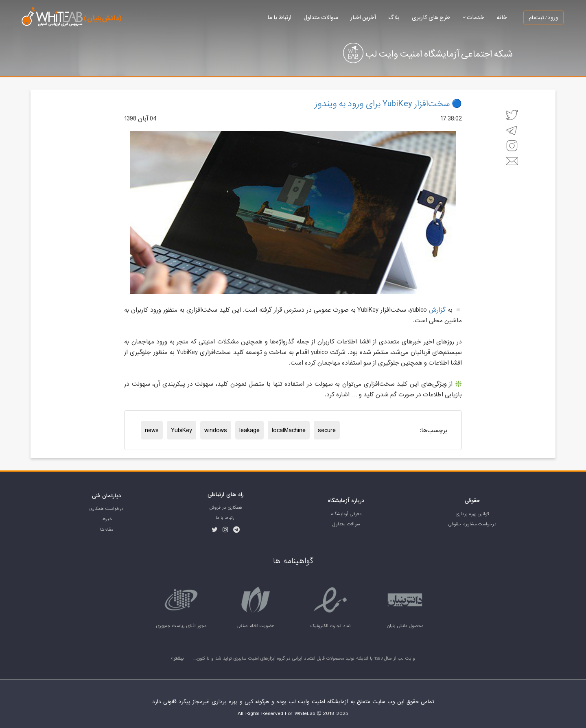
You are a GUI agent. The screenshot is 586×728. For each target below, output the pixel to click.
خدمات (473, 17)
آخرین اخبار (363, 17)
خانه (502, 17)
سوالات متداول (321, 17)
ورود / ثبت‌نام (543, 17)
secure (327, 430)
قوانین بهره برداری (472, 514)
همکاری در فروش (226, 507)
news (152, 430)
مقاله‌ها (107, 529)
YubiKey (181, 430)
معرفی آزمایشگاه (346, 514)
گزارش (437, 310)
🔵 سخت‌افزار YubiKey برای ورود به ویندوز (388, 103)
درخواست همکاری (107, 509)
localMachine (289, 430)
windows (216, 430)
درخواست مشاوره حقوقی (472, 524)
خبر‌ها (107, 519)
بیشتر (177, 658)
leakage (249, 430)
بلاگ (394, 17)
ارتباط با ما (279, 17)
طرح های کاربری (431, 17)
